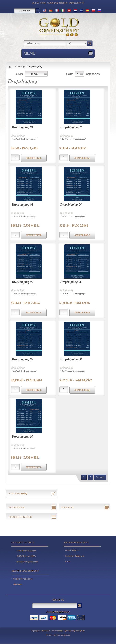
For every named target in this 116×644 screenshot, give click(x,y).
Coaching (20, 66)
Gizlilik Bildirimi (72, 551)
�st (10, 67)
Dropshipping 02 (71, 127)
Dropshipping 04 (71, 205)
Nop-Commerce (63, 635)
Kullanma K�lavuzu (75, 556)
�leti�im (18, 584)
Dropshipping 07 (23, 359)
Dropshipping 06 (71, 282)
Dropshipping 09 (23, 437)
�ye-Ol (35, 3)
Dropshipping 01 (23, 127)
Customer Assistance (23, 579)
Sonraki (100, 477)
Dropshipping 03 (23, 205)
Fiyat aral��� (18, 494)
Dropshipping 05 (23, 282)
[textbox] (45, 43)
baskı (68, 562)
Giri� (43, 3)
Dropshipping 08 (71, 359)
